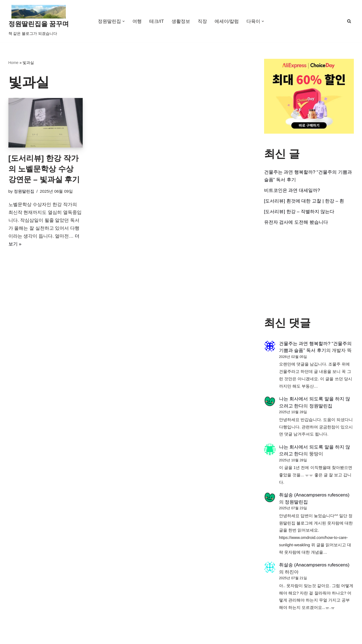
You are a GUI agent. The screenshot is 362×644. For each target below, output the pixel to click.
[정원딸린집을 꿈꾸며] (39, 21)
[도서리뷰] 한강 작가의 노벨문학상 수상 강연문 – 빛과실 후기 (44, 169)
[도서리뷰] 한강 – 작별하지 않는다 (299, 212)
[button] (124, 21)
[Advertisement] (309, 271)
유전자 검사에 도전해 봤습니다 (296, 222)
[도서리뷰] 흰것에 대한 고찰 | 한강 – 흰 (304, 201)
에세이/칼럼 (227, 21)
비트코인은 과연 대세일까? (292, 190)
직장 (202, 21)
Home (13, 63)
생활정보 (181, 21)
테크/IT (157, 21)
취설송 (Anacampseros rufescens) (314, 495)
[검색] (349, 21)
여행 (137, 21)
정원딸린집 (24, 191)
